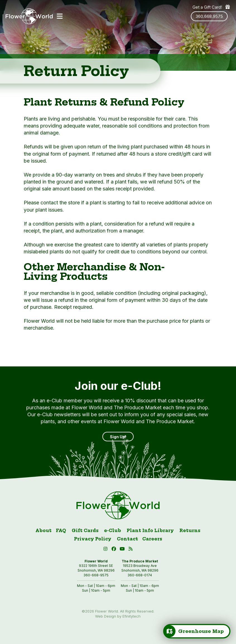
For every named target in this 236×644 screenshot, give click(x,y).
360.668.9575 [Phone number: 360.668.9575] (209, 16)
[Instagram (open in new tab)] (106, 550)
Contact (127, 539)
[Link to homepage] (29, 16)
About (44, 531)
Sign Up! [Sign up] (118, 437)
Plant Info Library (150, 531)
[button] (60, 16)
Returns (190, 531)
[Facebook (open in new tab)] (114, 550)
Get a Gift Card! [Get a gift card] (211, 7)
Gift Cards (85, 531)
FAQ (61, 531)
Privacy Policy (93, 539)
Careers (152, 539)
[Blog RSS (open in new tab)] (130, 550)
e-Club (113, 531)
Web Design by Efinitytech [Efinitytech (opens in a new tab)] (118, 616)
